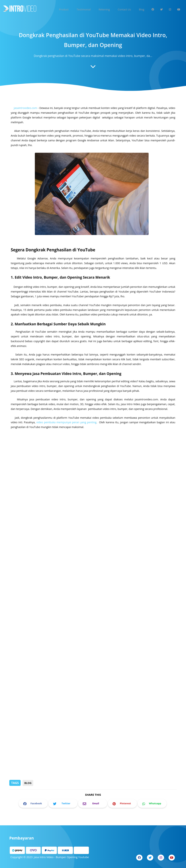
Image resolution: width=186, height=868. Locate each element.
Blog (28, 783)
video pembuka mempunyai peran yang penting (67, 422)
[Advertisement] (93, 750)
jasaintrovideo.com (28, 118)
